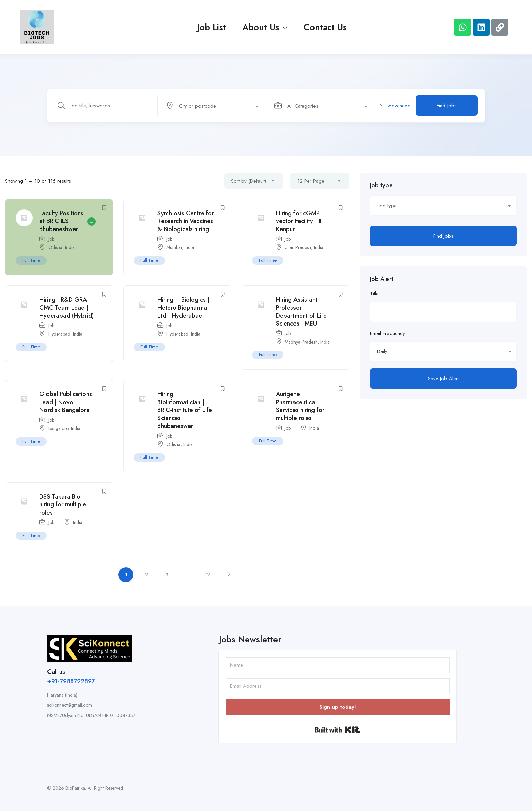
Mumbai (174, 247)
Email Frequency (387, 333)
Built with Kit (337, 730)
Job (51, 239)
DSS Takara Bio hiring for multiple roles (63, 505)
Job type (381, 185)
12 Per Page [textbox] (311, 181)
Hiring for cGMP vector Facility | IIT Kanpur (300, 221)
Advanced (395, 106)
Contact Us (325, 27)
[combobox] (216, 106)
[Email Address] (338, 686)
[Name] (338, 665)
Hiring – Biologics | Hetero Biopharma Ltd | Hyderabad (183, 308)
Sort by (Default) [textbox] (249, 181)
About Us (265, 27)
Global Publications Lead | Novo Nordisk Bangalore (66, 402)
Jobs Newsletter (250, 639)
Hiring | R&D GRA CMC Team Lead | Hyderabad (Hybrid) (66, 308)
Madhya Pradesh (301, 342)
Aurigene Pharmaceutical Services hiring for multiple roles (300, 406)
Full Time (31, 260)
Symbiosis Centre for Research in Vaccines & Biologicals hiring (186, 221)
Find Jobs (447, 106)
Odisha (55, 247)
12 (207, 575)
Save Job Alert (443, 379)
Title (374, 294)
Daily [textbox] (382, 351)
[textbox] (211, 106)
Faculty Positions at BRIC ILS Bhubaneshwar (61, 221)
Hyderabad (59, 334)
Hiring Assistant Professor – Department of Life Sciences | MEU (301, 312)
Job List (212, 27)
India (70, 247)
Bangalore (58, 428)
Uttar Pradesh (298, 247)
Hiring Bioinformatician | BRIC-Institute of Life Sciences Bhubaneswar (185, 410)
